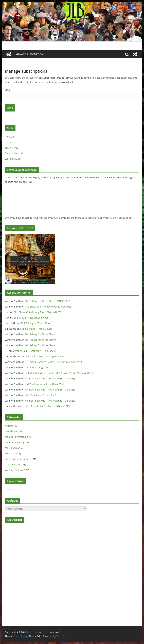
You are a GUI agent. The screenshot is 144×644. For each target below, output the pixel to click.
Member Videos (14, 442)
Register (10, 137)
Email (8, 90)
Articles (9, 426)
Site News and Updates (18, 459)
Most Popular (12, 448)
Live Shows (11, 431)
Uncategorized (13, 465)
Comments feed (14, 153)
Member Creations (15, 437)
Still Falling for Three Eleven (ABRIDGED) (47, 301)
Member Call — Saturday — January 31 (34, 351)
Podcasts (10, 453)
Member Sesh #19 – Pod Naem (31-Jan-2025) (50, 379)
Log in (8, 142)
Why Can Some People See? (40, 395)
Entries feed (12, 148)
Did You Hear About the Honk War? (44, 384)
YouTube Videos (14, 470)
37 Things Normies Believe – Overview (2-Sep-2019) (54, 362)
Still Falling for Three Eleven (33, 318)
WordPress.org (13, 159)
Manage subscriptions (30, 54)
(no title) (10, 489)
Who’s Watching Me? (36, 367)
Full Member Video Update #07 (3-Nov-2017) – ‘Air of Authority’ (60, 373)
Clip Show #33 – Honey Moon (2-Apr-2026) (48, 307)
